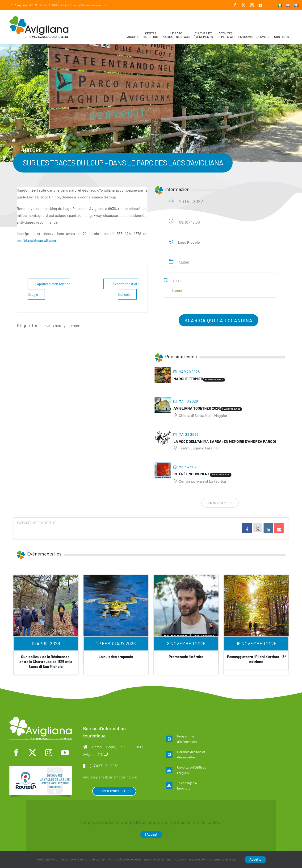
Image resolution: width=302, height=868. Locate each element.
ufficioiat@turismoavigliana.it (87, 5)
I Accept (151, 834)
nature (74, 326)
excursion (53, 326)
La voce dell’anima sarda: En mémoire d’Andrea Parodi (225, 441)
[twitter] (33, 753)
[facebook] (16, 753)
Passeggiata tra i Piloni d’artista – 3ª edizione (256, 659)
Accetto (255, 859)
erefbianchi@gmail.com (36, 240)
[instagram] (49, 753)
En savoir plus (220, 503)
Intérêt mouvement (192, 474)
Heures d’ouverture (114, 791)
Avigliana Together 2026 (197, 408)
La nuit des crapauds (116, 656)
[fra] (41, 768)
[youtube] (65, 753)
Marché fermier (188, 379)
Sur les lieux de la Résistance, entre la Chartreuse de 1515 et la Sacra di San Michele (46, 661)
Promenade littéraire (186, 656)
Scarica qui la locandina (218, 320)
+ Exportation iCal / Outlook (125, 289)
